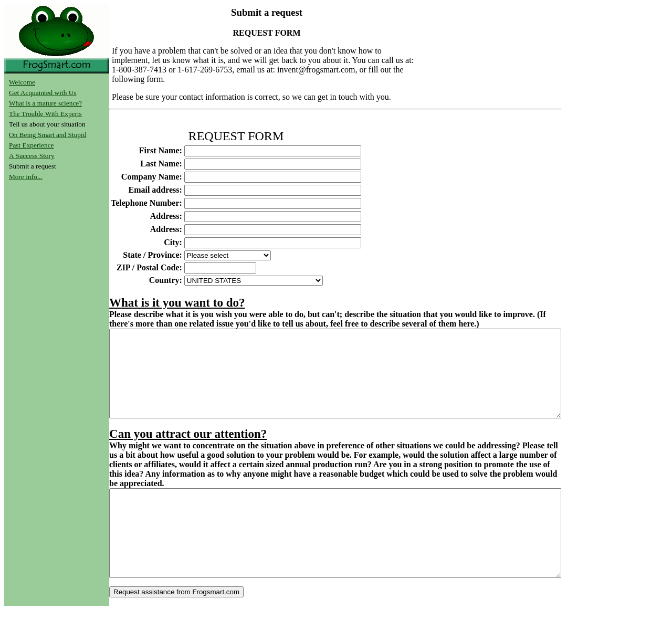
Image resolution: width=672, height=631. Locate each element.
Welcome (22, 82)
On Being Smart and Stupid (48, 135)
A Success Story (32, 156)
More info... (26, 177)
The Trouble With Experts (45, 114)
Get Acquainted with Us (43, 93)
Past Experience (31, 145)
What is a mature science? (45, 103)
